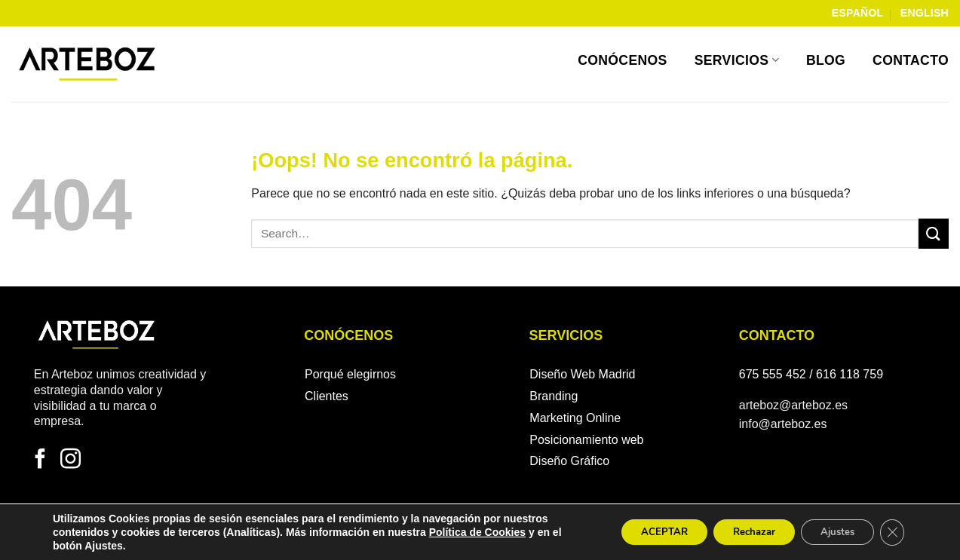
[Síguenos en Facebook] (40, 461)
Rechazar (738, 532)
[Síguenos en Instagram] (71, 461)
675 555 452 (773, 374)
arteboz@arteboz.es (793, 405)
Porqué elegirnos (350, 374)
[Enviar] (934, 233)
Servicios (737, 60)
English (925, 13)
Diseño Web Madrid (582, 374)
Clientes (327, 396)
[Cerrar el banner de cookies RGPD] (891, 532)
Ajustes (830, 532)
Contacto (911, 60)
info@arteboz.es (783, 424)
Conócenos (623, 60)
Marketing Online (575, 418)
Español (858, 13)
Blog (826, 60)
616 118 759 (850, 374)
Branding (554, 396)
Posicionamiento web (586, 440)
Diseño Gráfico (569, 461)
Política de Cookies (477, 532)
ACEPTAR (640, 532)
